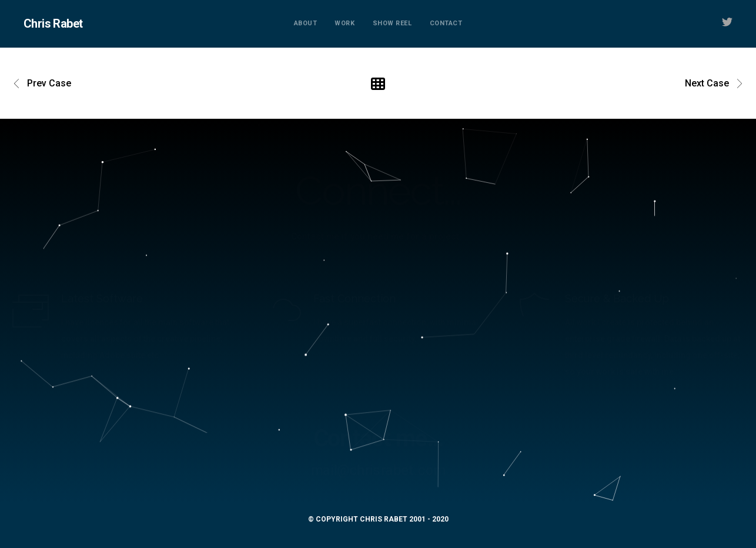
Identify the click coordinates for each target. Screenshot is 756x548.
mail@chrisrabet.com (378, 471)
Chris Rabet (53, 24)
